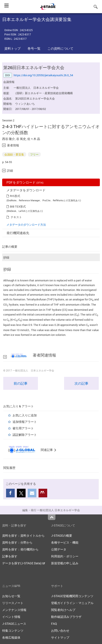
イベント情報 (11, 617)
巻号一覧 (34, 48)
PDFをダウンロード (25, 182)
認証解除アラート (25, 435)
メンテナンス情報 (14, 610)
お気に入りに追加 (25, 415)
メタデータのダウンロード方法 (26, 225)
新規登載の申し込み (65, 563)
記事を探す (10, 556)
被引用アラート (23, 428)
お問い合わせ (60, 631)
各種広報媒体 (11, 637)
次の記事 (81, 383)
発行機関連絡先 (18, 233)
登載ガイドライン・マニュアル (72, 603)
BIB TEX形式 (18, 206)
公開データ (59, 549)
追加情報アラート (25, 422)
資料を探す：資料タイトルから (23, 535)
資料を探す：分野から (17, 542)
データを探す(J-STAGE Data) (24, 563)
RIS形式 (15, 196)
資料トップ (12, 48)
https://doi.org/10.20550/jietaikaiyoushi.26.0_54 (43, 75)
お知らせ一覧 (11, 596)
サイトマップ (60, 637)
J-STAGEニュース (14, 624)
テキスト (16, 217)
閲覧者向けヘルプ (63, 610)
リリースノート (13, 603)
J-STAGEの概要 (62, 535)
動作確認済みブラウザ (66, 617)
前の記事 (21, 383)
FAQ (54, 624)
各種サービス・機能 (65, 542)
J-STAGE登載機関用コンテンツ (72, 596)
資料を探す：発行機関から (20, 549)
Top (52, 517)
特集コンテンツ (13, 631)
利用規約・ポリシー (65, 556)
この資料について (60, 48)
